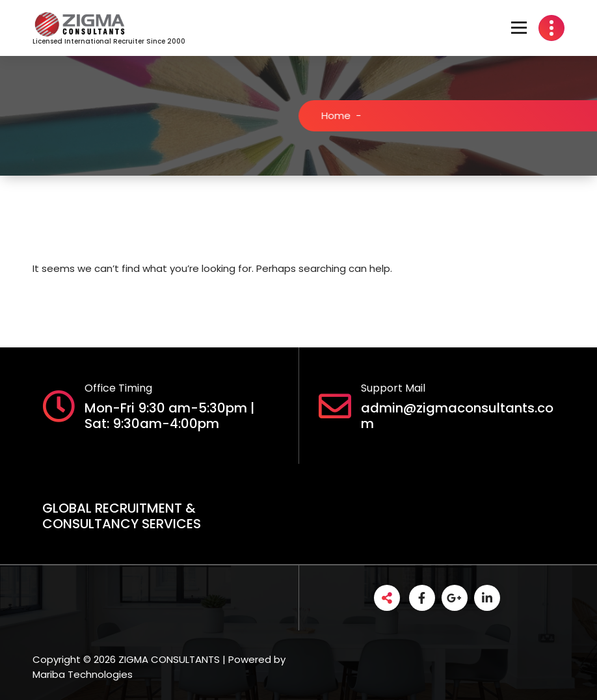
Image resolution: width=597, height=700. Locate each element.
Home (342, 115)
